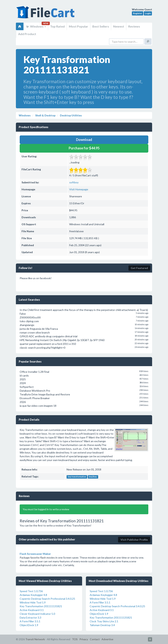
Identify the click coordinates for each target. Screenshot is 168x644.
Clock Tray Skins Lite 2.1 (104, 621)
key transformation (77, 477)
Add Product (27, 34)
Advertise (107, 639)
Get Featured (139, 268)
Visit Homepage (79, 189)
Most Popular (79, 26)
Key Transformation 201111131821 (41, 606)
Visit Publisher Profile (134, 540)
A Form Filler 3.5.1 (30, 621)
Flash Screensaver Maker (35, 554)
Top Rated (57, 26)
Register (138, 13)
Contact (95, 639)
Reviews (134, 26)
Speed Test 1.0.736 (31, 591)
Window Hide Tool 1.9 (33, 602)
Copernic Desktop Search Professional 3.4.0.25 (47, 599)
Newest (119, 26)
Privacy (84, 639)
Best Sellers (101, 26)
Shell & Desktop (45, 115)
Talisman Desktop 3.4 (102, 625)
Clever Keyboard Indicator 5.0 (37, 614)
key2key (93, 477)
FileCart (46, 14)
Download (84, 140)
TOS (75, 639)
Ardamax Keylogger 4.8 (33, 595)
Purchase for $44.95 (84, 148)
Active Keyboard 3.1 (32, 610)
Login (148, 13)
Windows (36, 26)
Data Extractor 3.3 (30, 617)
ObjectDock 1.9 (29, 625)
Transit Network (35, 639)
